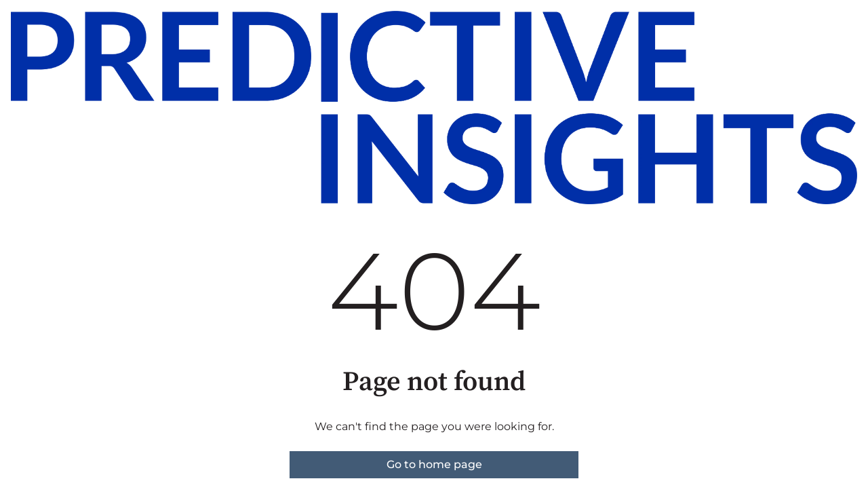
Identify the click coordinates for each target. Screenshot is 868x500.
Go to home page (434, 464)
